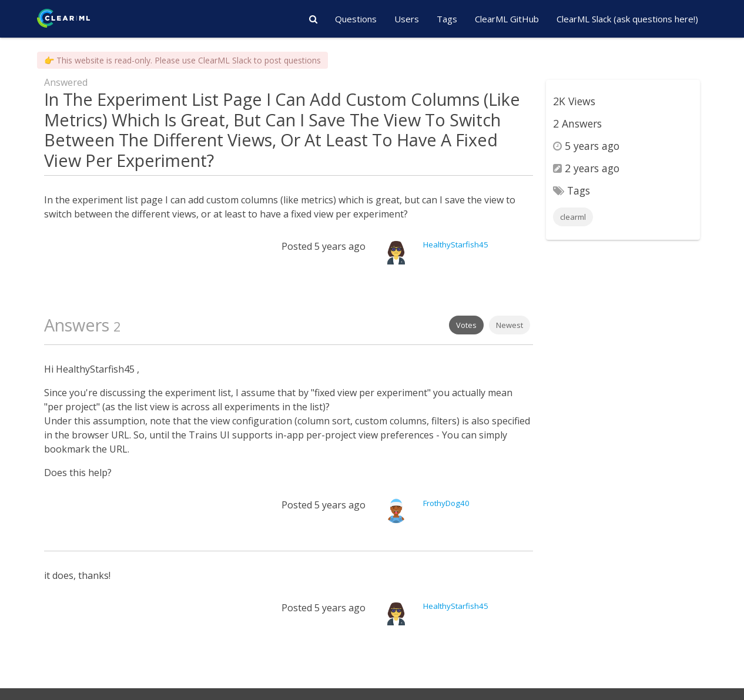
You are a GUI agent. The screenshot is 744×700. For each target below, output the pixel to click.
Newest (510, 325)
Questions (356, 19)
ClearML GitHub (507, 19)
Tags (447, 19)
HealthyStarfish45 (456, 245)
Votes (466, 325)
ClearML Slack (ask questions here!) (627, 19)
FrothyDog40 (446, 503)
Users (407, 19)
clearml (573, 217)
